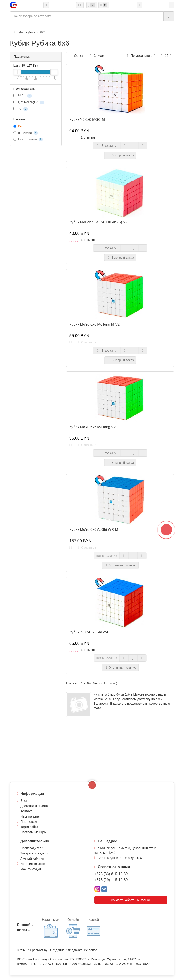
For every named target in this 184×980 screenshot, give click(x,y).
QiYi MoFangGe (29, 102)
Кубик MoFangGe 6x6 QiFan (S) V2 (99, 222)
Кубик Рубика (26, 32)
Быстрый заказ (120, 155)
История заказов (33, 864)
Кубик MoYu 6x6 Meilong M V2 (95, 324)
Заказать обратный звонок (131, 900)
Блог (24, 801)
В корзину (107, 146)
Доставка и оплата (34, 806)
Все (18, 126)
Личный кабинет (32, 859)
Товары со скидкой (34, 853)
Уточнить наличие (120, 565)
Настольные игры (33, 832)
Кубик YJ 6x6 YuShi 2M (89, 632)
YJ (21, 109)
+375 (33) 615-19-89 (111, 874)
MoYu (23, 96)
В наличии (26, 133)
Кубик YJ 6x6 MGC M (87, 120)
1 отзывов (88, 137)
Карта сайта (29, 827)
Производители (32, 848)
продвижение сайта (83, 950)
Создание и (59, 950)
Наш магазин (30, 816)
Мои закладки (31, 869)
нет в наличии (107, 556)
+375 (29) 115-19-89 (111, 880)
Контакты (27, 811)
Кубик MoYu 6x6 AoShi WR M (94, 530)
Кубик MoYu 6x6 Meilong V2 (93, 427)
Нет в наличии (28, 139)
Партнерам (29, 822)
